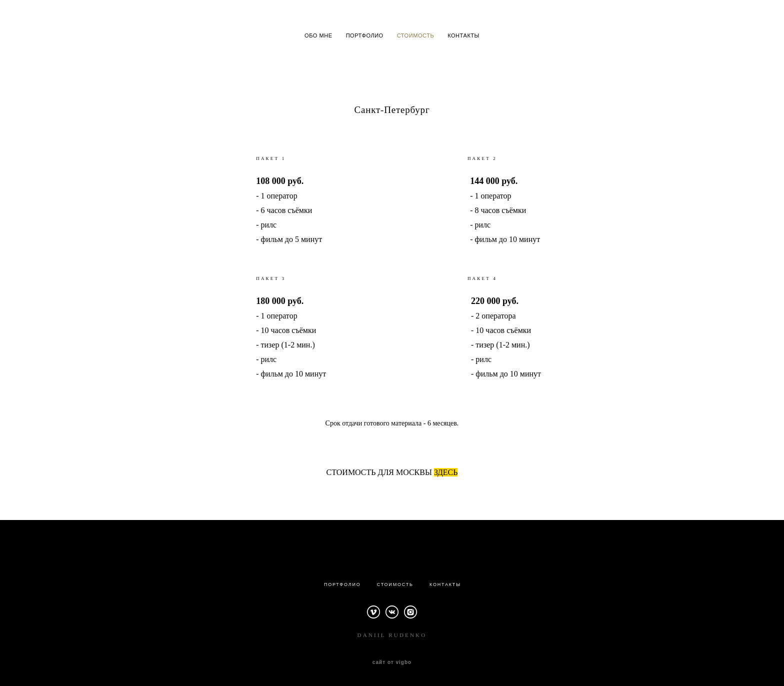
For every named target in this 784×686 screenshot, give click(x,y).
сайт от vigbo (392, 662)
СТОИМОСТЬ (415, 35)
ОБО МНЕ (318, 35)
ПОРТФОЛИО (365, 35)
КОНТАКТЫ (463, 35)
